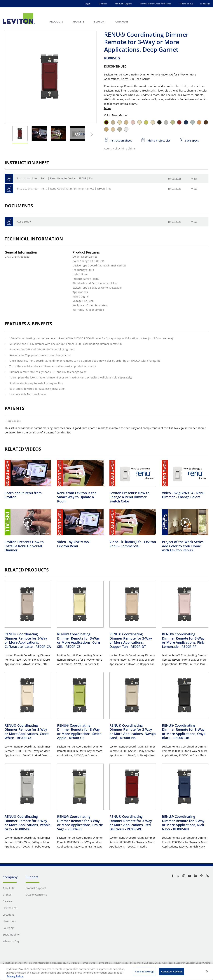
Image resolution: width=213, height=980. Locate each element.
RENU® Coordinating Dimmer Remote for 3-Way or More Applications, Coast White (27, 732)
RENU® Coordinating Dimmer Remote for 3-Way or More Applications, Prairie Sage (80, 823)
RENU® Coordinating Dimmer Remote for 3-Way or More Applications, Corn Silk (78, 640)
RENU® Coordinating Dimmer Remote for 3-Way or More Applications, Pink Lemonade (183, 640)
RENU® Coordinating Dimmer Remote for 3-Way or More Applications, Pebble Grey (28, 823)
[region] (106, 972)
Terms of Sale (105, 963)
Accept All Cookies (172, 971)
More (107, 108)
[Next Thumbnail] (91, 134)
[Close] (207, 971)
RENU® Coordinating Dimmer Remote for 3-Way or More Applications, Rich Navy (183, 823)
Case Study (24, 222)
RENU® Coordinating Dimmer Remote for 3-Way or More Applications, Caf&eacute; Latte (28, 640)
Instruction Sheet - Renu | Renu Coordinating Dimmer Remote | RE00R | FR (64, 188)
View (194, 179)
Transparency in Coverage (65, 963)
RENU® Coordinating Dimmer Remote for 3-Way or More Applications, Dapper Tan (131, 640)
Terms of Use (88, 963)
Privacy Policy (121, 963)
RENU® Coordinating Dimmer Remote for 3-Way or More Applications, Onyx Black (184, 732)
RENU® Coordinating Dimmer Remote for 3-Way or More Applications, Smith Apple (79, 732)
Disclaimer (136, 963)
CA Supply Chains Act (155, 963)
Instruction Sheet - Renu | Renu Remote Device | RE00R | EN (55, 178)
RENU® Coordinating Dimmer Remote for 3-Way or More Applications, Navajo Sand (133, 732)
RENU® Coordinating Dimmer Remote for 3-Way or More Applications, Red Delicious (131, 823)
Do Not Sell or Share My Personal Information (26, 963)
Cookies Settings (144, 971)
